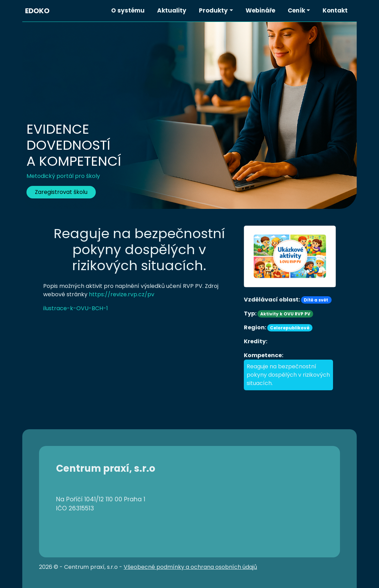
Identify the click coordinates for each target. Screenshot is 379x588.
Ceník (296, 10)
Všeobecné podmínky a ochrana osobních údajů (190, 567)
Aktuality (172, 10)
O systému (128, 10)
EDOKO (37, 11)
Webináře (260, 10)
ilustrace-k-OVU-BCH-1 (76, 308)
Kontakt (335, 10)
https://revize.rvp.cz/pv (122, 294)
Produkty (213, 10)
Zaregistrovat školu (61, 192)
